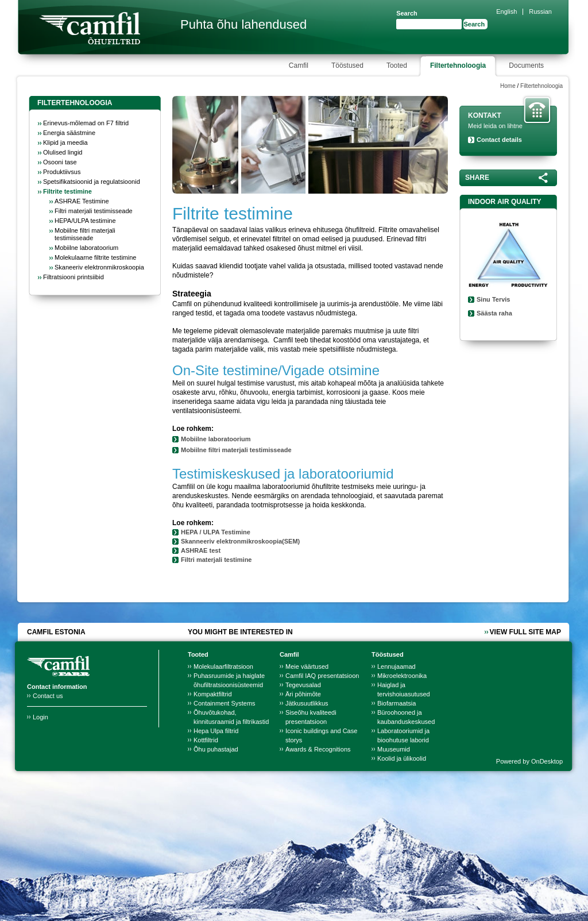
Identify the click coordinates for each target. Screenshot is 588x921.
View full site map (525, 632)
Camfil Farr (90, 28)
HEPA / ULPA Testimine (216, 532)
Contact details (499, 140)
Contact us (48, 696)
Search (407, 13)
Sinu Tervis (493, 299)
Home (508, 86)
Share (477, 178)
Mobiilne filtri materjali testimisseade (236, 450)
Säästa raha (494, 313)
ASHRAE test (202, 550)
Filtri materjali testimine (216, 560)
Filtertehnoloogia (541, 86)
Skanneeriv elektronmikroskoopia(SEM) (240, 541)
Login (40, 717)
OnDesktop (547, 761)
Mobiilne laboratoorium (216, 439)
